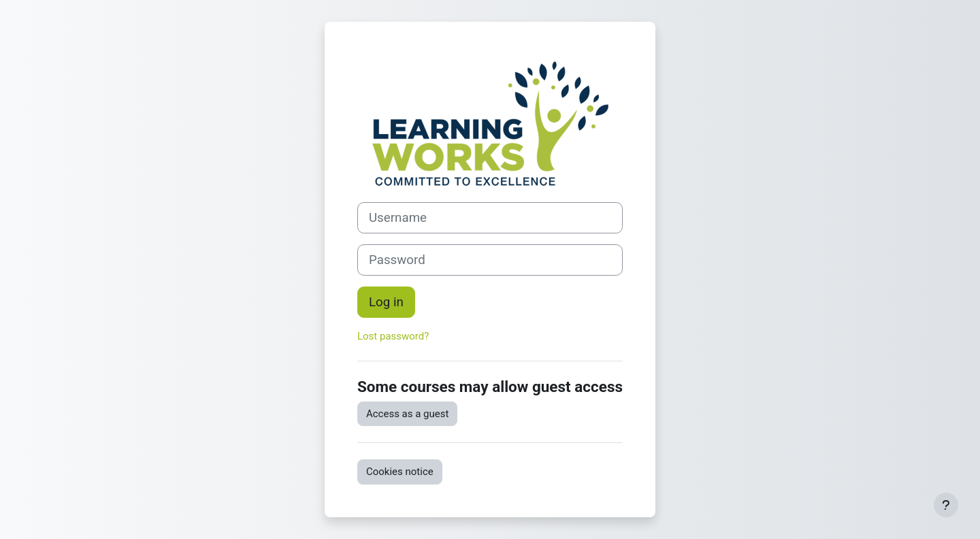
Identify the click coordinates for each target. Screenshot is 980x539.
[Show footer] (946, 505)
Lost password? (393, 336)
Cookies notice (400, 472)
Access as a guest (407, 414)
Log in (386, 302)
